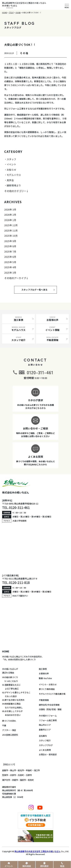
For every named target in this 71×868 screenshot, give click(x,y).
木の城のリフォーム (48, 716)
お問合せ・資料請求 (48, 754)
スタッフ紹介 (45, 740)
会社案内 (43, 736)
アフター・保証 (9, 730)
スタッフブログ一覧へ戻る (37, 290)
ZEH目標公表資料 (10, 735)
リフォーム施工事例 (48, 720)
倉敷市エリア (45, 730)
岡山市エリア (45, 725)
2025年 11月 (11, 230)
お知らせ (12, 170)
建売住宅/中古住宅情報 (49, 705)
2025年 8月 (10, 246)
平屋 (4, 725)
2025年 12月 (11, 225)
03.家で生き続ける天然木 (13, 700)
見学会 (10, 180)
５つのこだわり (10, 681)
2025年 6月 (10, 257)
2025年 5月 (10, 262)
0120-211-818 (19, 583)
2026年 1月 (10, 220)
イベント (12, 164)
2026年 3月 (10, 209)
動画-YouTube (45, 678)
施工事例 (43, 669)
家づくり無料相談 (47, 689)
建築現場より (14, 185)
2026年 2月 (10, 215)
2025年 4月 (10, 267)
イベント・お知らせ (48, 684)
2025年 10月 (11, 236)
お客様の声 (44, 673)
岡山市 (13, 770)
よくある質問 (45, 750)
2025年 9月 (10, 241)
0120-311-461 (40, 372)
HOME (6, 651)
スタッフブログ (46, 745)
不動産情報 (44, 700)
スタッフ (12, 159)
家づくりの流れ (9, 721)
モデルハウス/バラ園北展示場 (52, 694)
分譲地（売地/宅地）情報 (50, 709)
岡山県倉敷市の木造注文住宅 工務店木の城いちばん (37, 851)
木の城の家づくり (10, 677)
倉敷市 (5, 770)
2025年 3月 (10, 273)
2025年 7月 (10, 252)
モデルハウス (14, 175)
